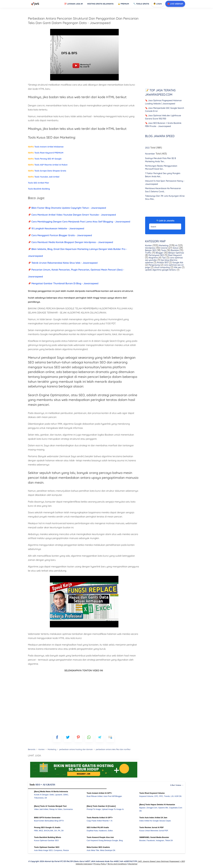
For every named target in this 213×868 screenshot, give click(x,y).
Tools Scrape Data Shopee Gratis (47, 171)
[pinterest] (78, 738)
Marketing (163, 246)
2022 (147, 148)
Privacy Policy (100, 864)
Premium (123, 4)
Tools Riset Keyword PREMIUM (46, 153)
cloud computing (162, 268)
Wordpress (150, 248)
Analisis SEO (162, 263)
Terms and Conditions (117, 864)
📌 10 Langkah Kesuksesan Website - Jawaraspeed (56, 228)
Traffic (148, 253)
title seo (177, 268)
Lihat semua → (177, 785)
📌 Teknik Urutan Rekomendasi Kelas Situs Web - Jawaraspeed (63, 263)
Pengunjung (154, 265)
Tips (164, 258)
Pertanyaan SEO (156, 255)
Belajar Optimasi (176, 253)
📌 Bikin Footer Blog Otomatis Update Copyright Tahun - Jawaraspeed (67, 208)
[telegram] (99, 738)
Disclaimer (133, 864)
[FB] (57, 738)
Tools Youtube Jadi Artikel (44, 177)
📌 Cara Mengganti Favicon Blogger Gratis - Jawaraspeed (60, 235)
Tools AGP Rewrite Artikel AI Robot (48, 165)
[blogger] (68, 738)
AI (176, 246)
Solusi (175, 248)
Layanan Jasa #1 (74, 4)
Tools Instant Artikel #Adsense (46, 147)
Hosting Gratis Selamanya (100, 4)
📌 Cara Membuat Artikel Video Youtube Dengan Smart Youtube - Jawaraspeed (72, 215)
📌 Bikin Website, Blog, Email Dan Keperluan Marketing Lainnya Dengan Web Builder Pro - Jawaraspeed (77, 252)
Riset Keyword (175, 255)
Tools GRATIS (141, 4)
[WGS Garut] (84, 778)
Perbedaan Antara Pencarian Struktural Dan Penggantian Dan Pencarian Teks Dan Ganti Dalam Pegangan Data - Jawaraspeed (83, 21)
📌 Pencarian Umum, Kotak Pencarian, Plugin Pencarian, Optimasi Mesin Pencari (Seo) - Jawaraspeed (76, 273)
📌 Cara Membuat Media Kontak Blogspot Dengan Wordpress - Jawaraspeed (70, 242)
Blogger (159, 253)
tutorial (164, 248)
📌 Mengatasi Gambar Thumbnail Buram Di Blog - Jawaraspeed (63, 283)
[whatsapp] (89, 738)
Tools (163, 250)
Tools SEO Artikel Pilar (39, 183)
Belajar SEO (151, 250)
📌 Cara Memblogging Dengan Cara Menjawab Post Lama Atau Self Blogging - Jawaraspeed (79, 222)
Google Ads (177, 263)
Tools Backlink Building (39, 189)
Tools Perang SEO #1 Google (45, 159)
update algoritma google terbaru (161, 270)
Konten (148, 246)
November (150, 154)
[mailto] (110, 738)
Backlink (175, 250)
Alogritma (153, 258)
